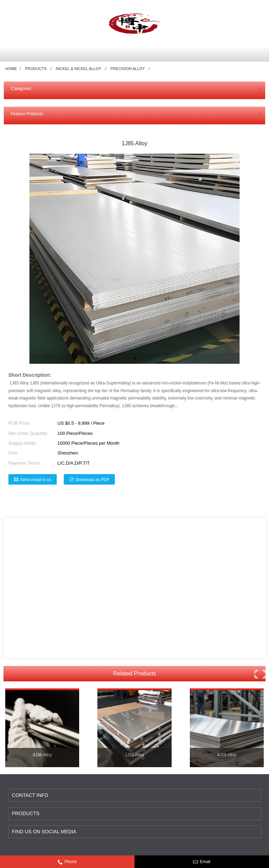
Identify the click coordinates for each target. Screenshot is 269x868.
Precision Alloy (127, 69)
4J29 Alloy (227, 755)
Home (11, 69)
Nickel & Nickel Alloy (78, 69)
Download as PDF (92, 480)
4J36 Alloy (42, 755)
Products (36, 69)
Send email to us (36, 480)
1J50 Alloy (135, 755)
